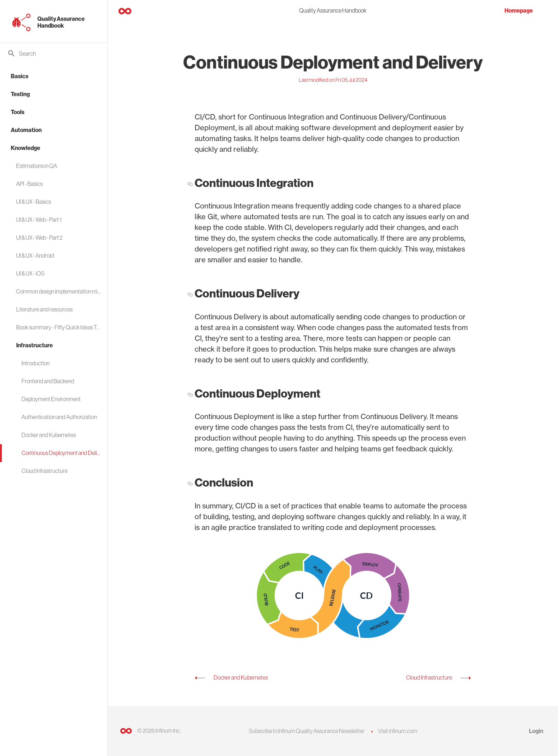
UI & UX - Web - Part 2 (39, 238)
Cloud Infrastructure (45, 471)
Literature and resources (44, 309)
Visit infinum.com (398, 731)
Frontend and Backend (48, 381)
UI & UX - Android (35, 255)
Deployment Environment (51, 399)
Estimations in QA (37, 166)
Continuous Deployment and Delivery (62, 453)
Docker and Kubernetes (49, 435)
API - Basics (29, 184)
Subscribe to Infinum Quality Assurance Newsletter (307, 731)
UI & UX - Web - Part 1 (39, 220)
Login (536, 731)
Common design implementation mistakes (59, 291)
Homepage (519, 11)
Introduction (36, 363)
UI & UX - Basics (34, 202)
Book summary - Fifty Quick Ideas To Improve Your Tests (59, 327)
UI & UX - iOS (30, 273)
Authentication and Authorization (59, 417)
